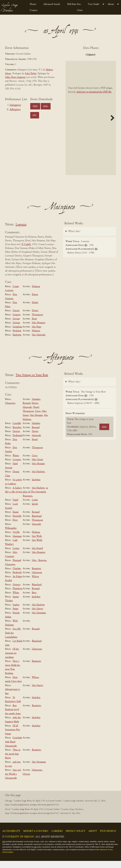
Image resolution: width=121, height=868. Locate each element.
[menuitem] (34, 4)
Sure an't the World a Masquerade (13, 781)
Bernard (27, 410)
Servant (16, 326)
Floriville (17, 523)
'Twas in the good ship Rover (13, 761)
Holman (36, 294)
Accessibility (11, 838)
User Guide (94, 4)
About (111, 4)
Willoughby (11, 535)
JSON (35, 106)
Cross (38, 418)
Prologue (17, 338)
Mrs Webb (37, 547)
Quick (35, 511)
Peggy (16, 616)
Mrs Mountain (39, 620)
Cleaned (81, 62)
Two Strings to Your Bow (32, 382)
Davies (35, 318)
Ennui (16, 519)
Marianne (17, 543)
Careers (57, 838)
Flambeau (17, 596)
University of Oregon (19, 844)
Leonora (17, 467)
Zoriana (16, 330)
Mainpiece (15, 105)
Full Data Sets (74, 4)
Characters (10, 410)
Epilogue (17, 342)
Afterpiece (15, 110)
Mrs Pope (37, 334)
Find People (108, 838)
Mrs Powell (37, 556)
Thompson (37, 322)
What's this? (74, 238)
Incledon (36, 487)
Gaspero (17, 322)
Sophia (16, 612)
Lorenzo (21, 232)
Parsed (99, 62)
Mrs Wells (37, 543)
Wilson (35, 584)
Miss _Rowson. (39, 568)
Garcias (16, 318)
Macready (27, 414)
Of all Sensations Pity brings (13, 737)
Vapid (15, 507)
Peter (15, 527)
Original (99, 55)
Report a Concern (36, 838)
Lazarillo (17, 430)
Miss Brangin (36, 422)
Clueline (17, 576)
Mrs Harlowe (38, 495)
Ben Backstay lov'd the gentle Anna (13, 717)
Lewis (35, 507)
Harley (35, 310)
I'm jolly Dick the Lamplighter (13, 640)
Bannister (36, 576)
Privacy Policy (76, 838)
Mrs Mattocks (39, 342)
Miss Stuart (37, 467)
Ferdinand (17, 443)
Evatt (34, 326)
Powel (36, 414)
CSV (35, 115)
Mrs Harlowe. (39, 479)
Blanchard (37, 523)
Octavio (16, 439)
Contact (34, 10)
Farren (35, 302)
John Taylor (31, 74)
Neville (16, 539)
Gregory (17, 592)
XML (46, 106)
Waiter (16, 463)
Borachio (17, 435)
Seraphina (17, 334)
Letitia (16, 556)
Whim (16, 600)
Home (33, 4)
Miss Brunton (39, 330)
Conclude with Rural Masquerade (14, 749)
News (80, 10)
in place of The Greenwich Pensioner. (35, 499)
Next (111, 125)
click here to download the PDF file (94, 99)
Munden (36, 406)
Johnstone (37, 580)
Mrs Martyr (37, 616)
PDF (81, 55)
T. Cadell (26, 252)
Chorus (26, 781)
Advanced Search (52, 4)
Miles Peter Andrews (15, 77)
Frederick (17, 580)
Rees (34, 600)
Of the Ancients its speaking (12, 660)
